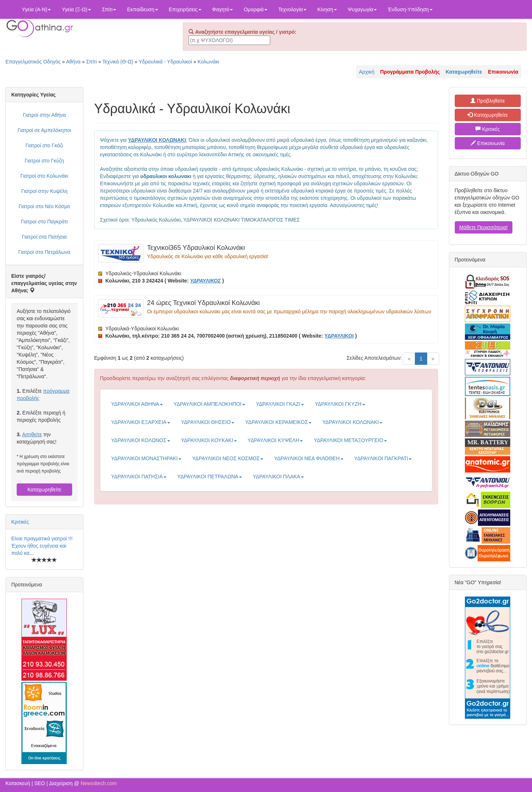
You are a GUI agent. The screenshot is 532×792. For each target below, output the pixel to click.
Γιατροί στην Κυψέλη (44, 191)
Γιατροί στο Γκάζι (44, 145)
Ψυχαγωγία (362, 9)
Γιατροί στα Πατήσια (44, 237)
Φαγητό (222, 9)
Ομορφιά (255, 9)
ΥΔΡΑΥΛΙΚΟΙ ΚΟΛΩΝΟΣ (141, 440)
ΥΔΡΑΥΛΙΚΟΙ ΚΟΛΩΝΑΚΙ (352, 422)
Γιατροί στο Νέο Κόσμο (44, 206)
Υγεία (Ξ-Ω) (76, 9)
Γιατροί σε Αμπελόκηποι (44, 130)
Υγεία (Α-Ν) (36, 9)
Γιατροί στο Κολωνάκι (44, 176)
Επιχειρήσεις (185, 9)
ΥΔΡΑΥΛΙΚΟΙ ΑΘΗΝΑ (137, 404)
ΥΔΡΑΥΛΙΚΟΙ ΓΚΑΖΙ (280, 404)
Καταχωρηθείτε (44, 490)
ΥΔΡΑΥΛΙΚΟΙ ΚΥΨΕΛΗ (275, 440)
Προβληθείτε (488, 101)
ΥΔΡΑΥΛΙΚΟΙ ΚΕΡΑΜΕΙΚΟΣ (278, 422)
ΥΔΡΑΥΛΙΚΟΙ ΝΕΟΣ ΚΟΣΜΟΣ (228, 458)
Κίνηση (327, 9)
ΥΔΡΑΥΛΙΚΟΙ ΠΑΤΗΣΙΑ (139, 477)
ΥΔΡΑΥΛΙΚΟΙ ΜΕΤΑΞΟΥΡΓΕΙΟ (350, 440)
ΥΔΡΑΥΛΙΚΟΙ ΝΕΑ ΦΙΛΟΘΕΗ (309, 458)
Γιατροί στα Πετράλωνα (44, 252)
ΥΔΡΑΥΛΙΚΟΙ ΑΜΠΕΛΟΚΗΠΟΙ (209, 404)
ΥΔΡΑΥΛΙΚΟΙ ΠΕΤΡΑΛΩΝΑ (210, 477)
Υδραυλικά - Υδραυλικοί (166, 62)
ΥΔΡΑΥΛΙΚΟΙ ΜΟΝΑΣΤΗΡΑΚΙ (147, 458)
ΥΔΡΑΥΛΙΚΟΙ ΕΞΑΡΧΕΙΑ (141, 422)
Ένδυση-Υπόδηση (410, 9)
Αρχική (367, 72)
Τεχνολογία (292, 9)
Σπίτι (109, 9)
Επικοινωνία (488, 143)
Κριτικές (20, 522)
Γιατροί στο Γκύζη (44, 161)
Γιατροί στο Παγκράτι (44, 222)
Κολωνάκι (209, 62)
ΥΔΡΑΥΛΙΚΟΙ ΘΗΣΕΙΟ (208, 422)
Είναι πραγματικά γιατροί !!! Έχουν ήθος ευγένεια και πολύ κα (42, 546)
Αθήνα (73, 62)
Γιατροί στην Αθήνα (44, 115)
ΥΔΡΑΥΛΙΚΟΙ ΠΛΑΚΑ (278, 477)
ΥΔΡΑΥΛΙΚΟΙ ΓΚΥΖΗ (340, 404)
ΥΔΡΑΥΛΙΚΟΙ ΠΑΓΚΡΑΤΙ (383, 458)
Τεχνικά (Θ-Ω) (118, 62)
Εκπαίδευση (142, 9)
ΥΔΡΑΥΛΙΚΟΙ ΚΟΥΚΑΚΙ (209, 440)
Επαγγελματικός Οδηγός (33, 62)
